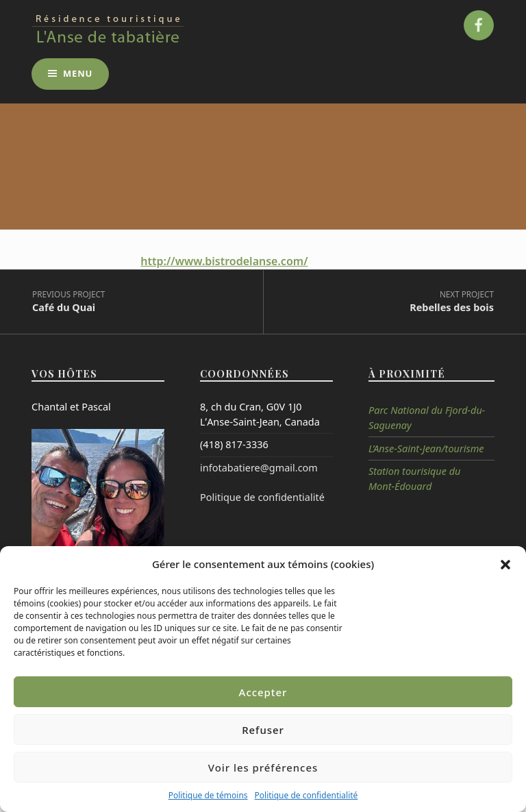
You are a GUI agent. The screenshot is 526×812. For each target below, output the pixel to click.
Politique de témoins (208, 795)
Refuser (263, 730)
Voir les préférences (263, 767)
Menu (78, 73)
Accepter (263, 692)
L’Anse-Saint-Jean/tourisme (426, 448)
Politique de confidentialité (306, 795)
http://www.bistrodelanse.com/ (224, 261)
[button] (505, 564)
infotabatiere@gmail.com (259, 468)
